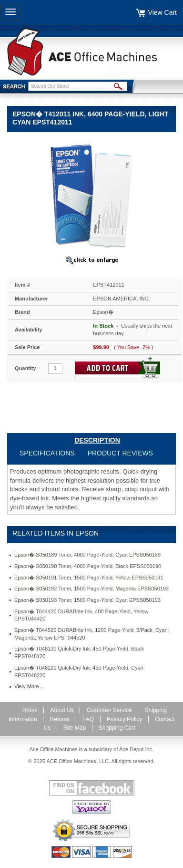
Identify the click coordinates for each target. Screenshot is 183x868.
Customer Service (109, 710)
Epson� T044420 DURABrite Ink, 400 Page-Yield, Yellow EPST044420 (81, 615)
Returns (60, 719)
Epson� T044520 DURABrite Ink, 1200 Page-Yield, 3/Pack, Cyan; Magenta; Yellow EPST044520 (92, 634)
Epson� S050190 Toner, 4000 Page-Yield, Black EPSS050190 (88, 566)
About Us (62, 710)
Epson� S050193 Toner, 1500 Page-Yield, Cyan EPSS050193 (87, 600)
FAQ (88, 719)
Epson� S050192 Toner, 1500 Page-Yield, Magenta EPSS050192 (91, 589)
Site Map (75, 728)
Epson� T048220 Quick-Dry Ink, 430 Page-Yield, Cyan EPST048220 (79, 672)
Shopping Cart (117, 728)
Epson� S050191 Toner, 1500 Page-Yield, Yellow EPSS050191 (89, 578)
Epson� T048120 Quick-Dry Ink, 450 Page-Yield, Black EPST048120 (79, 652)
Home (30, 710)
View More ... (30, 686)
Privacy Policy (125, 719)
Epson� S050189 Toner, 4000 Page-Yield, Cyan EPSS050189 (87, 555)
